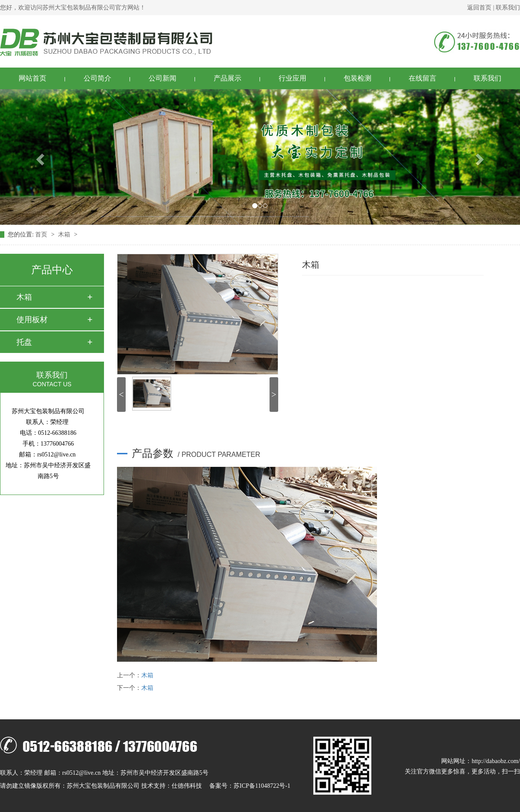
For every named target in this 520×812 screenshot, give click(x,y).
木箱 (65, 235)
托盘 (24, 342)
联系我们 (508, 8)
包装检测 (357, 78)
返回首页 (479, 8)
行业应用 (292, 78)
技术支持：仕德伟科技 (172, 786)
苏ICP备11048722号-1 (262, 786)
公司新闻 (162, 78)
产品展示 (227, 78)
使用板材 (32, 320)
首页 (42, 235)
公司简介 (97, 78)
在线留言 (422, 78)
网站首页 (32, 78)
